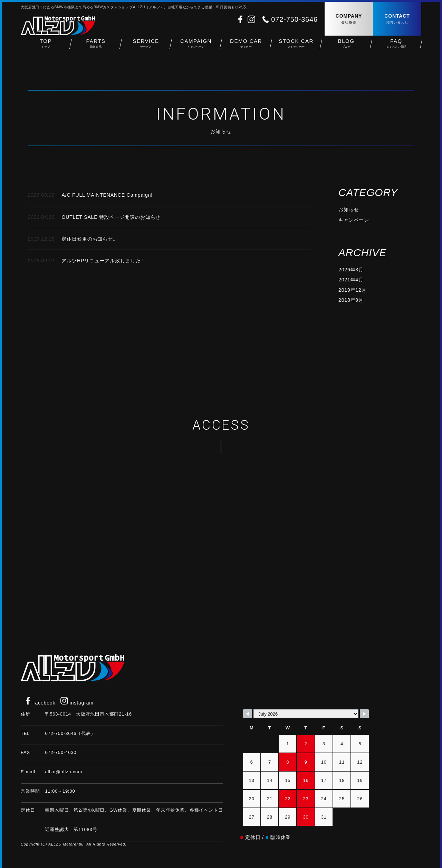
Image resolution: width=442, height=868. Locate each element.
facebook (40, 703)
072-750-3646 (294, 19)
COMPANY (349, 19)
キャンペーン (354, 220)
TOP (46, 49)
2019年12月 (352, 290)
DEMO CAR (246, 49)
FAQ (396, 49)
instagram (77, 703)
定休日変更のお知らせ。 (73, 239)
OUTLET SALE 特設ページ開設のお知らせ (94, 217)
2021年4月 (351, 280)
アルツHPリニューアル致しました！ (87, 261)
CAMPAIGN (196, 49)
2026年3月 (351, 270)
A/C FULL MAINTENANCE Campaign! (90, 195)
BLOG (346, 49)
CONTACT (397, 19)
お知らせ (349, 209)
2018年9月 (351, 300)
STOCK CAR (296, 49)
